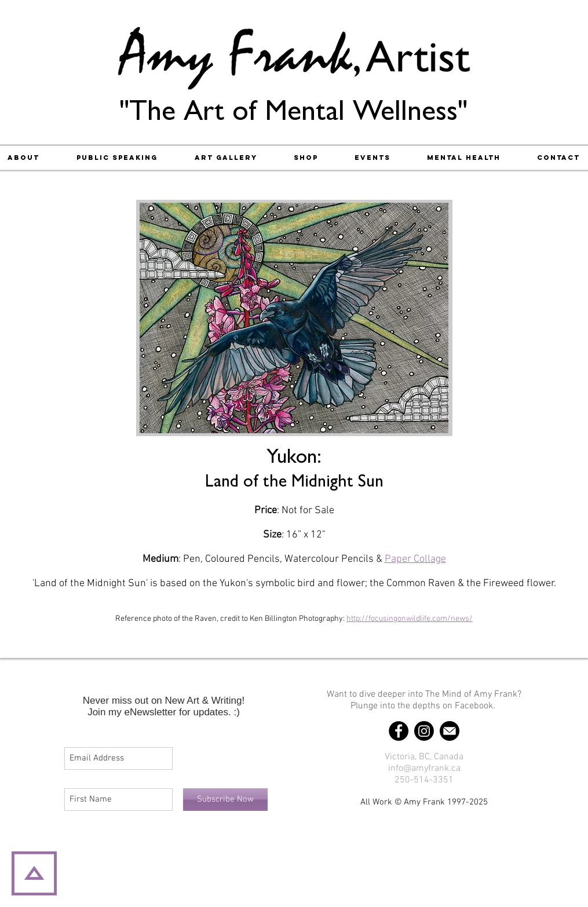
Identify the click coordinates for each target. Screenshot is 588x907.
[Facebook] (399, 731)
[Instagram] (424, 731)
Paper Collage (415, 559)
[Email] (450, 731)
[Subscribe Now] (225, 800)
